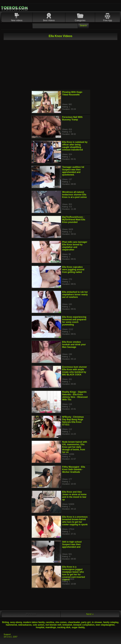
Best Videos (49, 20)
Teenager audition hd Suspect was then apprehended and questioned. (73, 171)
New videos (17, 20)
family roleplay (111, 622)
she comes (61, 622)
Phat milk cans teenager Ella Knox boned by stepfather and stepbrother (75, 246)
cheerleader (74, 622)
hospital (40, 627)
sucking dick (64, 627)
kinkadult (67, 625)
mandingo (51, 627)
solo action (39, 625)
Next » (90, 614)
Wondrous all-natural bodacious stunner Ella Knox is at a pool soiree (75, 195)
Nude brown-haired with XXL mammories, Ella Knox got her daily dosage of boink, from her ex (75, 447)
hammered (11, 625)
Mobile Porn (15, 8)
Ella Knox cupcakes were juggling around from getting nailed (73, 270)
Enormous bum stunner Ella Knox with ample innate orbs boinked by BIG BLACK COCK (75, 371)
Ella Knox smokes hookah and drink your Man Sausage (74, 345)
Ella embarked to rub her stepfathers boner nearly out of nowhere (75, 295)
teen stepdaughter (105, 625)
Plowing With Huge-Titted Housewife (73, 93)
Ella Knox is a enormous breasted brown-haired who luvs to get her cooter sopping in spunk (75, 521)
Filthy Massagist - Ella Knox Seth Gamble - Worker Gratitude (74, 469)
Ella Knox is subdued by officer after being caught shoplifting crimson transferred (75, 146)
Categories (80, 20)
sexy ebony (16, 622)
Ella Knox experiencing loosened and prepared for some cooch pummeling (74, 321)
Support (7, 634)
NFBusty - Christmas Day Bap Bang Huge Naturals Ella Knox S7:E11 (73, 421)
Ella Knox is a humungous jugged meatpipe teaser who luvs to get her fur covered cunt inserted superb (74, 573)
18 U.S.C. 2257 (10, 637)
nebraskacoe (25, 625)
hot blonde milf (53, 625)
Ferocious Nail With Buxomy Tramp (72, 118)
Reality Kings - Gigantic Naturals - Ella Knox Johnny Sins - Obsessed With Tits (75, 396)
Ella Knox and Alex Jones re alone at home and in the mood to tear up (74, 496)
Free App (108, 20)
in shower (97, 622)
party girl (86, 622)
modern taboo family (34, 622)
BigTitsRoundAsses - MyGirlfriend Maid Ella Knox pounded (74, 220)
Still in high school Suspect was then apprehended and (72, 544)
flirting (5, 622)
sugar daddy (78, 627)
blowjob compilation (84, 625)
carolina (50, 622)
